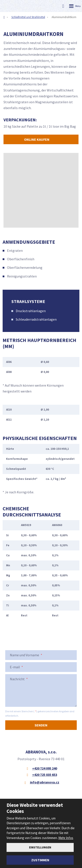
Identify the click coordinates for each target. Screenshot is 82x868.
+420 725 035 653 (45, 775)
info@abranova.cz (45, 782)
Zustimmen (40, 860)
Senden (41, 725)
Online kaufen (37, 139)
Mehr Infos (66, 838)
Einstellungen (40, 847)
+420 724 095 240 (45, 768)
